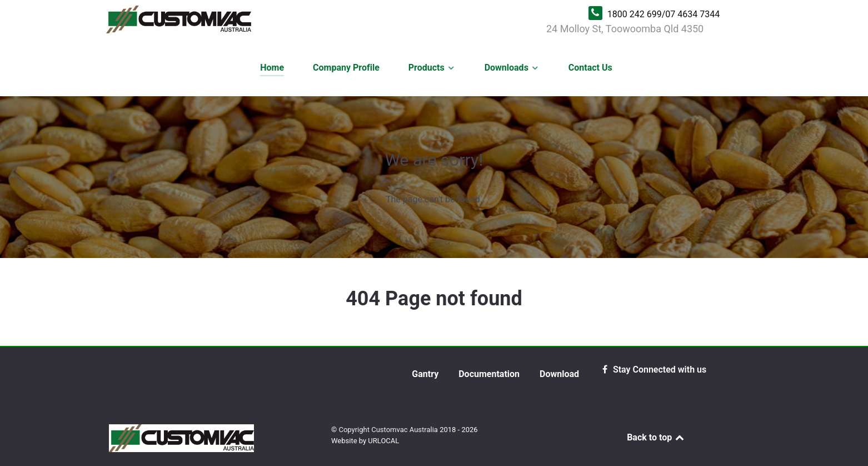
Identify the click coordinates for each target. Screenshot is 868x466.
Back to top (656, 437)
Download (559, 374)
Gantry (425, 374)
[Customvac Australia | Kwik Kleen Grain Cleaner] (321, 19)
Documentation (489, 374)
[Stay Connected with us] (653, 370)
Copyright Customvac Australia (389, 430)
